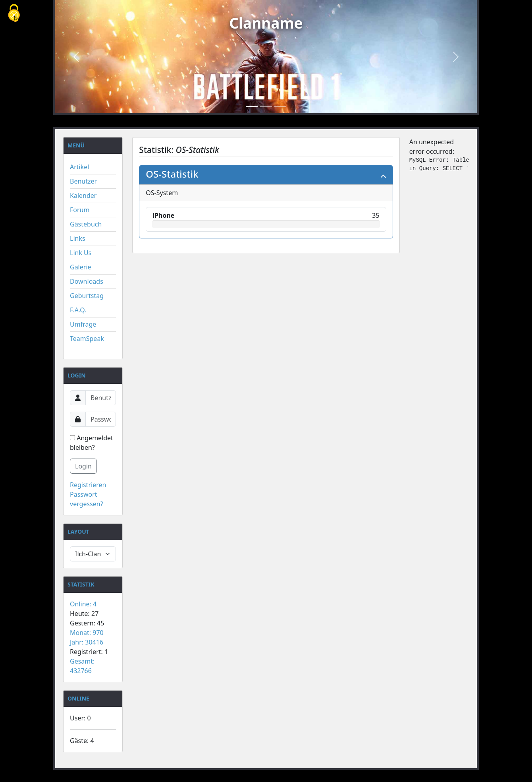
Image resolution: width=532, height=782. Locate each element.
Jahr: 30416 (87, 642)
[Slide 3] (280, 107)
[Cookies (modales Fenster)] (14, 14)
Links (78, 238)
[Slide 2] (266, 107)
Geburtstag (87, 296)
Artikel (79, 167)
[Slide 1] (252, 107)
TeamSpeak (87, 339)
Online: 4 (83, 604)
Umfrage (83, 324)
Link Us (81, 253)
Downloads (87, 281)
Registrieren (88, 485)
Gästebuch (86, 224)
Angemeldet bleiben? (92, 443)
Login (83, 466)
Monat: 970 (87, 633)
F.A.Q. (78, 310)
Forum (80, 210)
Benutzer (83, 181)
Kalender (83, 195)
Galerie (81, 267)
